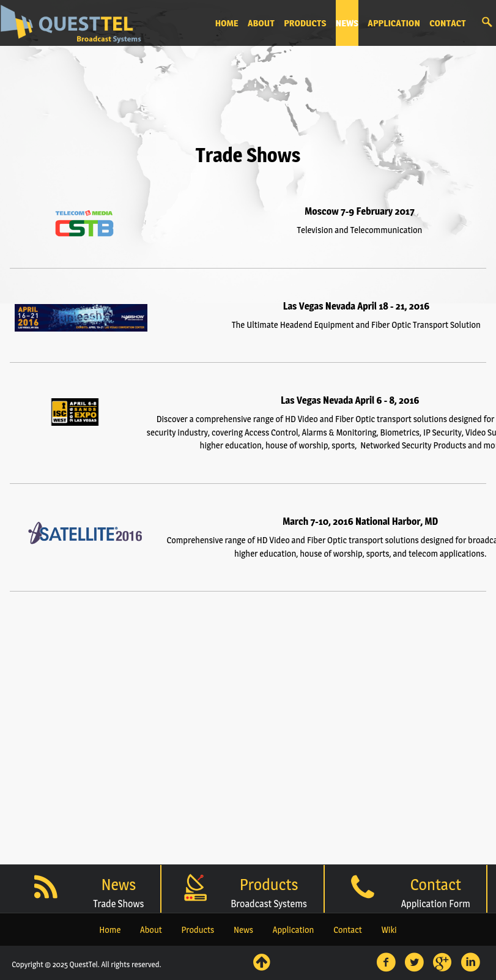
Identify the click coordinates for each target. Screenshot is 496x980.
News (243, 930)
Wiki (389, 930)
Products (198, 930)
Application (294, 930)
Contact (348, 930)
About (151, 930)
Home (110, 930)
